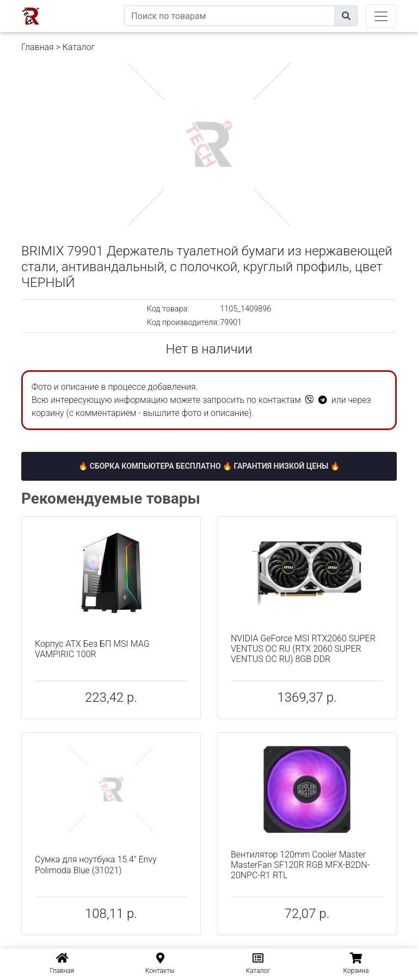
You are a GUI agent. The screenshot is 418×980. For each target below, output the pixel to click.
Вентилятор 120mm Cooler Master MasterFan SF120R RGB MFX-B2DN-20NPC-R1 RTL (300, 865)
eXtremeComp (99, 4)
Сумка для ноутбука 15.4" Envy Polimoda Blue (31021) (96, 865)
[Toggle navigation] (381, 16)
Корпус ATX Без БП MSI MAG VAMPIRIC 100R (92, 649)
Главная (38, 47)
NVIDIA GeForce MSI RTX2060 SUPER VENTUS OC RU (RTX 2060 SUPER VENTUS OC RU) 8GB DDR (303, 649)
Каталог (79, 47)
